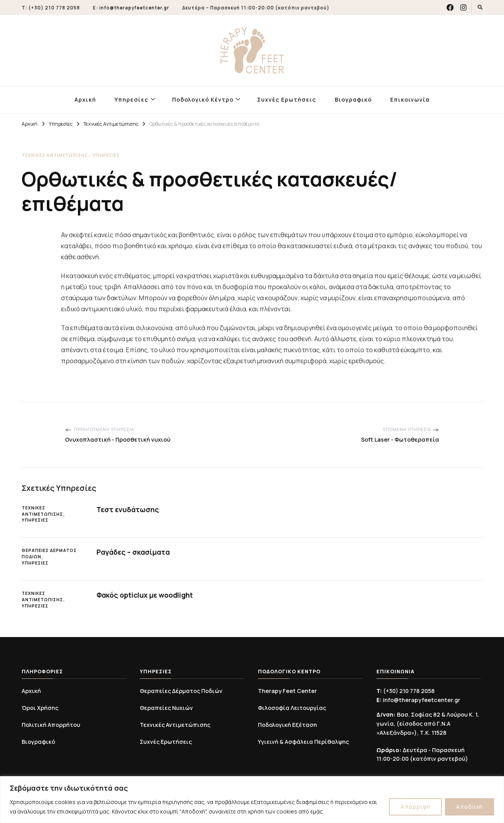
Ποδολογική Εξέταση (287, 725)
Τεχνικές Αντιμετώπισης (55, 155)
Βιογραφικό (353, 99)
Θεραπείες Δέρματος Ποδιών (49, 554)
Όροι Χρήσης (40, 708)
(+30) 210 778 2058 (406, 691)
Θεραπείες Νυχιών (166, 708)
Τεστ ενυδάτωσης (128, 509)
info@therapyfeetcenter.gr (418, 700)
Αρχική (85, 99)
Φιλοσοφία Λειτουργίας (292, 708)
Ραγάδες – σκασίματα (134, 552)
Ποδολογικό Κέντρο (203, 99)
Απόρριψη (415, 807)
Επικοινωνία (410, 99)
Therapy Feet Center (287, 691)
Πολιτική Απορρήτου (51, 725)
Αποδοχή (469, 807)
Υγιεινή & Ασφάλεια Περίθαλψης (303, 742)
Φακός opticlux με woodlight (146, 595)
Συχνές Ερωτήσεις (287, 99)
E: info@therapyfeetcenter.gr (131, 8)
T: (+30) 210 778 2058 (51, 8)
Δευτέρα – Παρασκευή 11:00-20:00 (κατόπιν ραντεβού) (256, 8)
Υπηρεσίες (132, 99)
